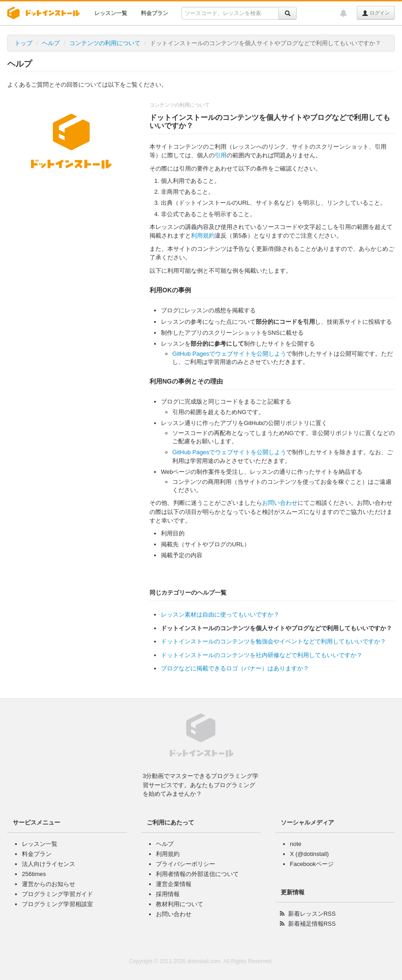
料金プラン (155, 13)
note (296, 844)
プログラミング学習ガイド (57, 894)
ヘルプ (51, 43)
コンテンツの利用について (105, 43)
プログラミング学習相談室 (57, 904)
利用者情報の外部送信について (197, 874)
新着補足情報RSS (312, 924)
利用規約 (203, 236)
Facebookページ (312, 864)
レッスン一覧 (111, 13)
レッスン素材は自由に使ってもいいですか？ (220, 614)
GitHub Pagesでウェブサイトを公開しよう (229, 354)
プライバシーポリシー (186, 864)
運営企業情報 (174, 884)
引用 (221, 155)
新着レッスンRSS (312, 914)
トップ (23, 43)
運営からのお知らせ (49, 884)
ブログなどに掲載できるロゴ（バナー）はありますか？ (235, 668)
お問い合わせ (280, 503)
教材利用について (180, 904)
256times (34, 874)
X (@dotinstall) (309, 854)
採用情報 (168, 894)
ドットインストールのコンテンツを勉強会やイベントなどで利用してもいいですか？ (273, 641)
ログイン (376, 13)
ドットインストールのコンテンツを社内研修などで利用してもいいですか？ (262, 655)
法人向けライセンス (49, 864)
